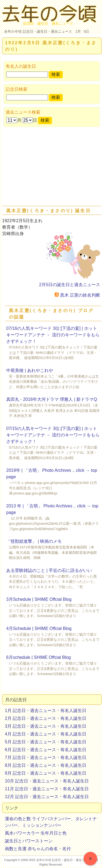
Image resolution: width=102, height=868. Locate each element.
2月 (78, 31)
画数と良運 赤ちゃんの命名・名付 (38, 849)
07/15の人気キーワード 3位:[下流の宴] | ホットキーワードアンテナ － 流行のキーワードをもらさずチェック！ (53, 435)
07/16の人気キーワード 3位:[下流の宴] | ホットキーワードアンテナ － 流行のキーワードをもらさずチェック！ (53, 335)
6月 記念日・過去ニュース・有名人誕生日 (46, 750)
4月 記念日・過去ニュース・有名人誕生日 (46, 734)
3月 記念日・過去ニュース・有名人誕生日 (46, 726)
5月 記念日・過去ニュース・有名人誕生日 (46, 742)
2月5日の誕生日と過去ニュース (70, 285)
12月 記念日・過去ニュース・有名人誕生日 (47, 797)
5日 (86, 31)
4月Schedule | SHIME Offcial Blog (39, 628)
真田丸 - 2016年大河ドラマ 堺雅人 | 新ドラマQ (52, 399)
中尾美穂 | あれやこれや (30, 370)
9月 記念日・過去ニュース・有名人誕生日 (46, 773)
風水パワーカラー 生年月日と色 (36, 833)
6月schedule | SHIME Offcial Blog (39, 657)
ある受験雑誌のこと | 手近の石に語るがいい (49, 570)
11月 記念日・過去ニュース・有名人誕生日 (47, 789)
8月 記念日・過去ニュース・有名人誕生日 (46, 765)
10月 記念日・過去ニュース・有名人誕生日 (47, 781)
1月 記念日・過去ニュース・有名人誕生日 (46, 711)
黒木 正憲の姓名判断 (77, 295)
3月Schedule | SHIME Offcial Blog (39, 599)
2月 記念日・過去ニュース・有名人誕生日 (46, 718)
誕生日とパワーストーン (29, 841)
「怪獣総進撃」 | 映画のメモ (34, 541)
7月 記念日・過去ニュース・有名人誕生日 (46, 757)
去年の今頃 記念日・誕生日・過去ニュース (38, 31)
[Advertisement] (51, 168)
